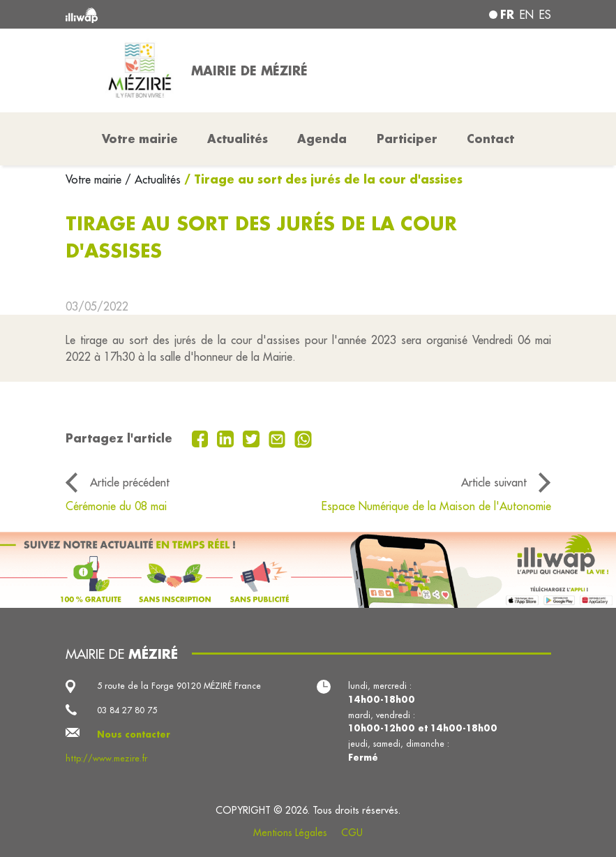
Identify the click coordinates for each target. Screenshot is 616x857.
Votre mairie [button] (140, 139)
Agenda (322, 139)
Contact (490, 139)
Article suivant (494, 482)
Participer (407, 139)
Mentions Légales (290, 833)
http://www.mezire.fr (106, 758)
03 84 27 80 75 (127, 710)
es (545, 15)
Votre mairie (95, 179)
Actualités (238, 139)
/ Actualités (153, 179)
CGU (352, 833)
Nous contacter (134, 734)
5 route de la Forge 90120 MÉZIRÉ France (179, 686)
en (527, 15)
